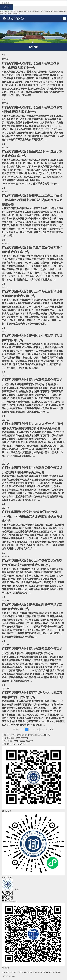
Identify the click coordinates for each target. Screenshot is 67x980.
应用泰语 (8, 14)
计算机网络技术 (48, 11)
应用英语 (60, 11)
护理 (55, 11)
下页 (51, 729)
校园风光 (20, 11)
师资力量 (27, 11)
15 (46, 729)
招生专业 (14, 11)
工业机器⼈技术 (17, 14)
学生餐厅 (33, 11)
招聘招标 (33, 47)
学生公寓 (39, 11)
